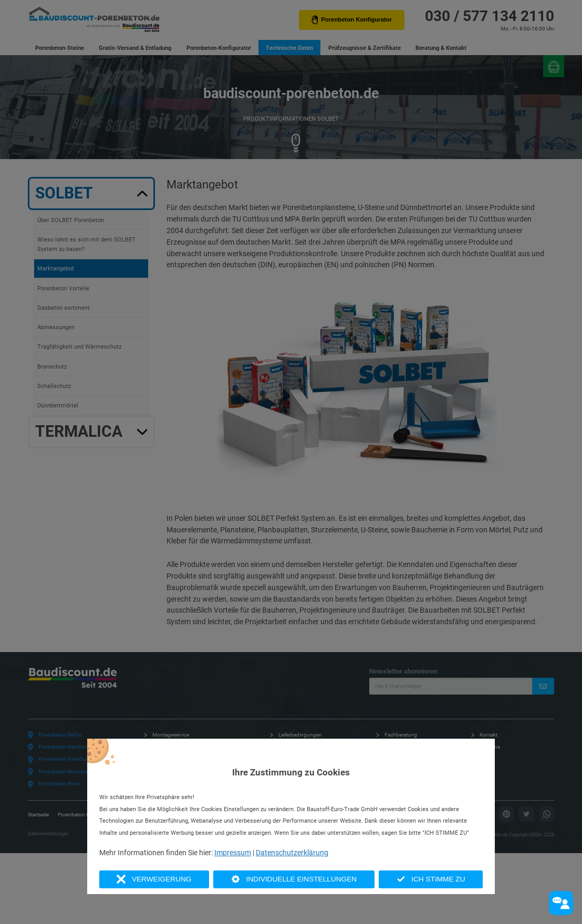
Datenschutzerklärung (292, 853)
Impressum (233, 853)
